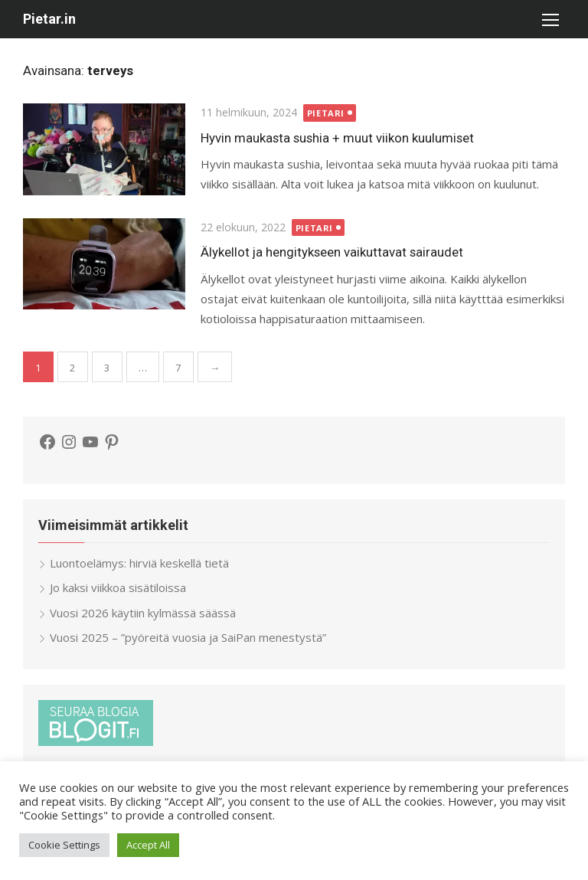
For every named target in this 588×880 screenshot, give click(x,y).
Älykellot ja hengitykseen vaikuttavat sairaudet (332, 252)
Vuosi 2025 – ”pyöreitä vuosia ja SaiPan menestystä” (188, 637)
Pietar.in (49, 19)
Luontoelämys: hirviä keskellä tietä (139, 563)
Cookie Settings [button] (64, 845)
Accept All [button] (148, 845)
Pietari (326, 113)
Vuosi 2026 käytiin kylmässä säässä (143, 613)
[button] (550, 19)
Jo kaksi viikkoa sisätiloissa (118, 587)
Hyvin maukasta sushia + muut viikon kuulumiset (337, 138)
